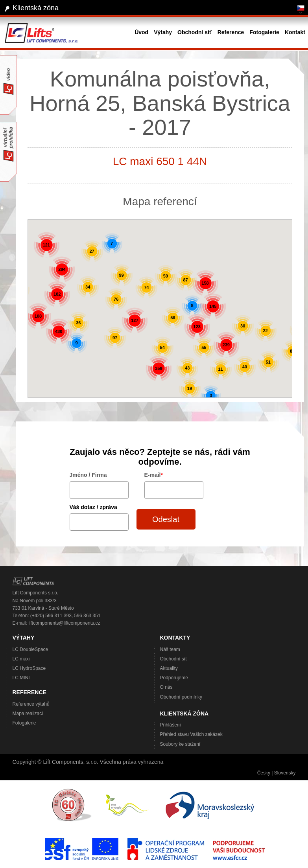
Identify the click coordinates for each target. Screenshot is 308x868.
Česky (264, 773)
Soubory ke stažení (180, 744)
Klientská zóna (36, 8)
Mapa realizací (28, 714)
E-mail (154, 475)
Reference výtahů (31, 704)
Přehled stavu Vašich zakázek (191, 734)
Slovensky (285, 773)
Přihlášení (171, 725)
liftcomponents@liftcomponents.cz (64, 623)
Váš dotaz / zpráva (93, 507)
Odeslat (166, 519)
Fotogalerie (24, 723)
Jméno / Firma (88, 475)
